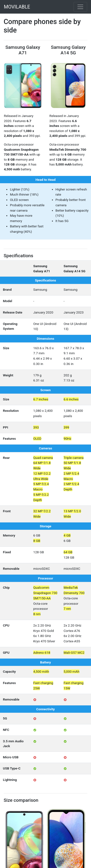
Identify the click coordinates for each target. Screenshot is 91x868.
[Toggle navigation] (80, 7)
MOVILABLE (17, 7)
